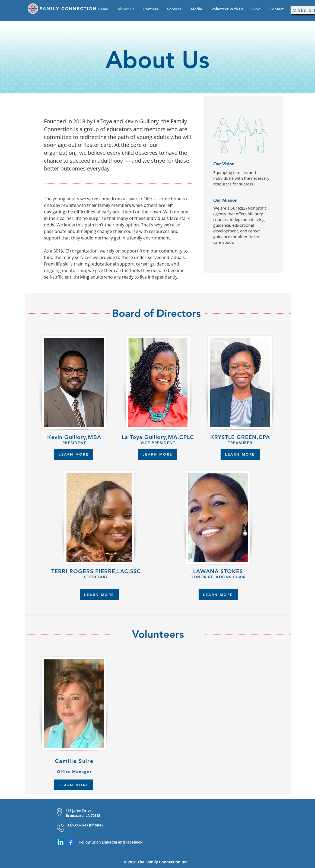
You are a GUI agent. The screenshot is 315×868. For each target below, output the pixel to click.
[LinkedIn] (61, 842)
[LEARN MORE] (74, 454)
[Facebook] (71, 842)
